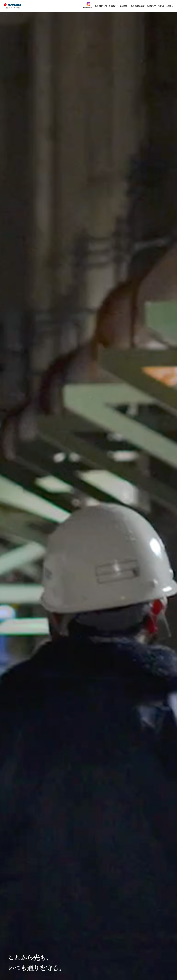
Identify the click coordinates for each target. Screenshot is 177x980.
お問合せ (170, 6)
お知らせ (161, 6)
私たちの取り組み (138, 6)
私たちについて (101, 6)
